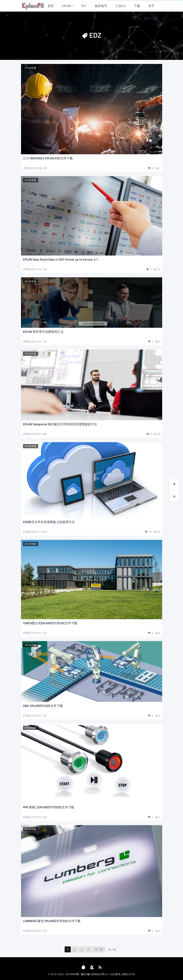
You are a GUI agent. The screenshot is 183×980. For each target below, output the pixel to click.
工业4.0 (120, 6)
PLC (84, 6)
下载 (137, 6)
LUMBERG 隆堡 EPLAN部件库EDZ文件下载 (52, 921)
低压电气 (101, 6)
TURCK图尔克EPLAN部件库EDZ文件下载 (50, 623)
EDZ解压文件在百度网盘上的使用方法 (49, 522)
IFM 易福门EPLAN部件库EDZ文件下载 (48, 807)
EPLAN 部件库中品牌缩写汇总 (43, 332)
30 (159, 434)
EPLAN (67, 6)
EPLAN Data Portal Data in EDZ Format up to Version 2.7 (60, 259)
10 (159, 269)
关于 (151, 6)
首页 (51, 6)
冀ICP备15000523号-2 (94, 974)
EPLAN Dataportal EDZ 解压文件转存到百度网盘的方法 (60, 424)
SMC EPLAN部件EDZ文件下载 (43, 706)
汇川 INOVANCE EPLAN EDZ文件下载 (48, 158)
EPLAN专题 (31, 68)
